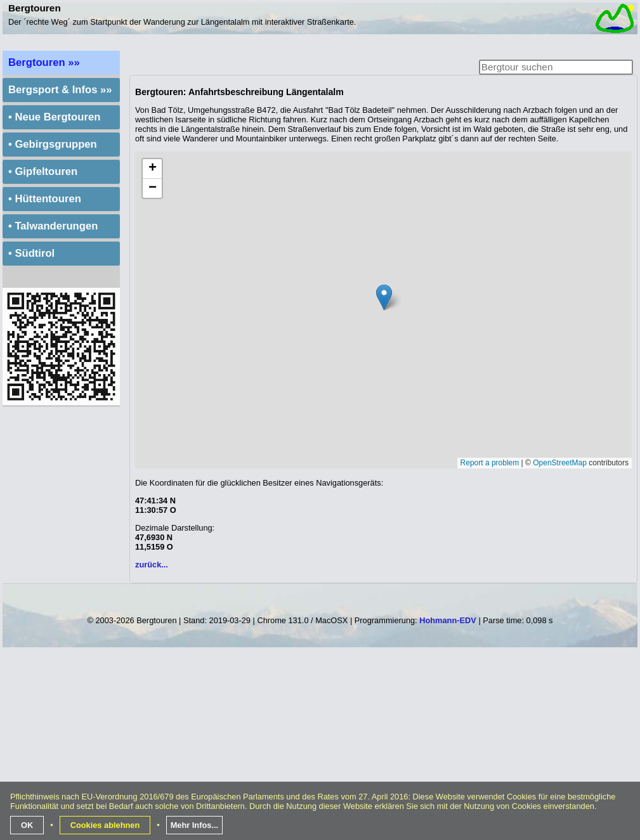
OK (27, 825)
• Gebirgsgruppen (53, 144)
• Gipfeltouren (43, 171)
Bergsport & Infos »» (60, 90)
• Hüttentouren (45, 199)
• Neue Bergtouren (54, 117)
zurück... (152, 565)
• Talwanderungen (53, 226)
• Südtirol (31, 253)
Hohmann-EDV (448, 620)
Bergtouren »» (44, 62)
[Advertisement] (321, 749)
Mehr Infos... (194, 825)
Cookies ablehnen (105, 825)
